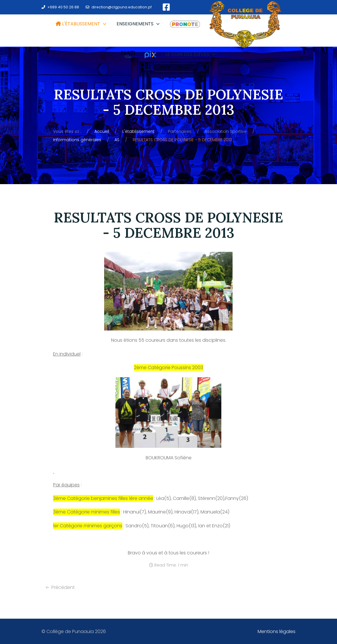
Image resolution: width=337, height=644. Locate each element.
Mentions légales (277, 631)
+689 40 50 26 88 (63, 7)
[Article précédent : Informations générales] (60, 587)
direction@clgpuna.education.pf (122, 7)
